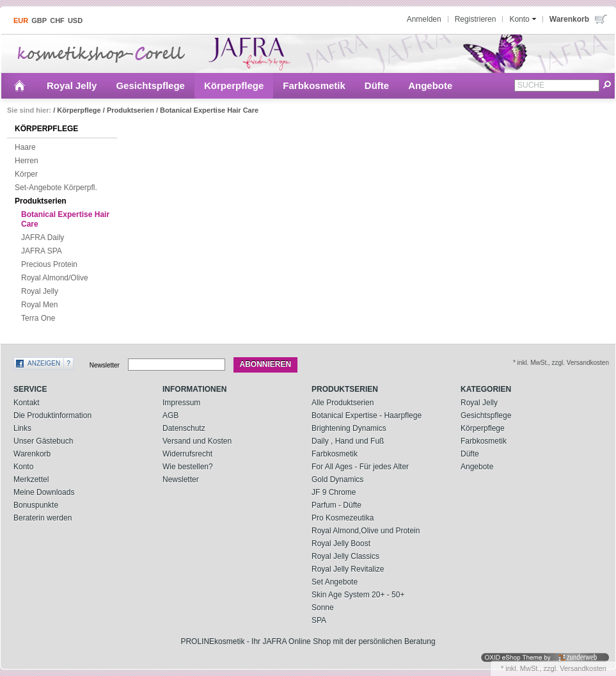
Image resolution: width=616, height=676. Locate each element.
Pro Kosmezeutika (343, 518)
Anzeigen (44, 363)
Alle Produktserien (343, 403)
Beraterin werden (43, 518)
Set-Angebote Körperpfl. (53, 188)
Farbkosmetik (314, 85)
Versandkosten (583, 668)
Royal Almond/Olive (51, 278)
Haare (22, 148)
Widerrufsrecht (187, 454)
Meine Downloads (44, 492)
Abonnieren (266, 364)
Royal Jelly (72, 85)
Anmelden (424, 19)
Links (22, 428)
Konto (23, 467)
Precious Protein (46, 265)
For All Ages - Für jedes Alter (360, 467)
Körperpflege (234, 85)
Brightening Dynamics (349, 428)
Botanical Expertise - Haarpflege (367, 415)
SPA (319, 620)
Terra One (35, 319)
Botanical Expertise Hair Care (209, 110)
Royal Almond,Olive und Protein (366, 531)
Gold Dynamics (337, 479)
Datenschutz (184, 428)
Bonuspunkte (36, 505)
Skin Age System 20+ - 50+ (358, 595)
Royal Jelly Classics (345, 556)
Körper (23, 175)
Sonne (323, 608)
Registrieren (476, 19)
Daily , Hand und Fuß (348, 441)
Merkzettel (31, 479)
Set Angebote (335, 582)
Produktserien (130, 110)
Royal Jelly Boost (341, 543)
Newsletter (105, 365)
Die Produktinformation (52, 415)
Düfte (377, 85)
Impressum (181, 403)
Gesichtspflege (150, 85)
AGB (170, 415)
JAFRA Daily (39, 238)
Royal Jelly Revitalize (348, 569)
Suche (531, 85)
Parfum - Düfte (336, 505)
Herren (23, 161)
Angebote (430, 85)
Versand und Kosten (197, 441)
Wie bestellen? (188, 467)
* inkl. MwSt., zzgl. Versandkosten (561, 363)
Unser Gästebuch (43, 441)
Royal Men (36, 305)
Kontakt (27, 403)
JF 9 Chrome (334, 492)
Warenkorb (32, 454)
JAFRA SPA (38, 252)
